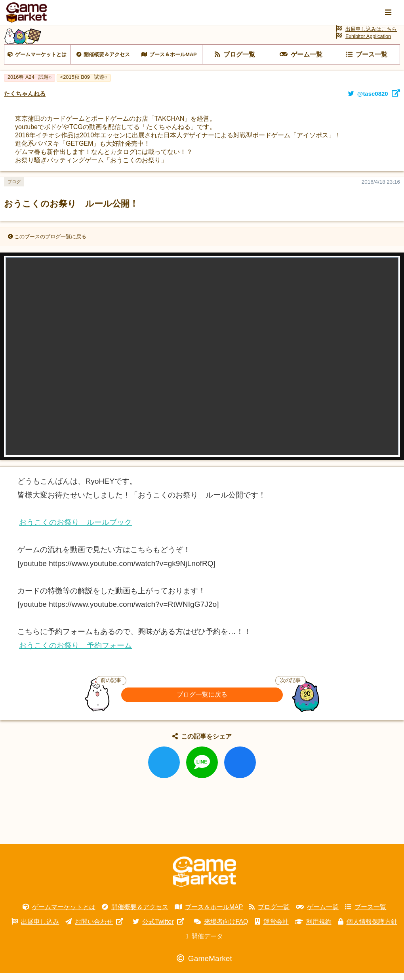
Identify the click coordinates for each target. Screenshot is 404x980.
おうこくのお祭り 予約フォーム (75, 652)
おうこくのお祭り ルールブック (75, 529)
